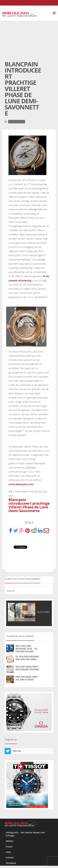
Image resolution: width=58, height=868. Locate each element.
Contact (10, 857)
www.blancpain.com (21, 484)
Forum (9, 847)
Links (8, 852)
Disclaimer (11, 863)
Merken (10, 841)
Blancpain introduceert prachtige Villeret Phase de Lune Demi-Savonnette (29, 505)
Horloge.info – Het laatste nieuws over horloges (25, 834)
